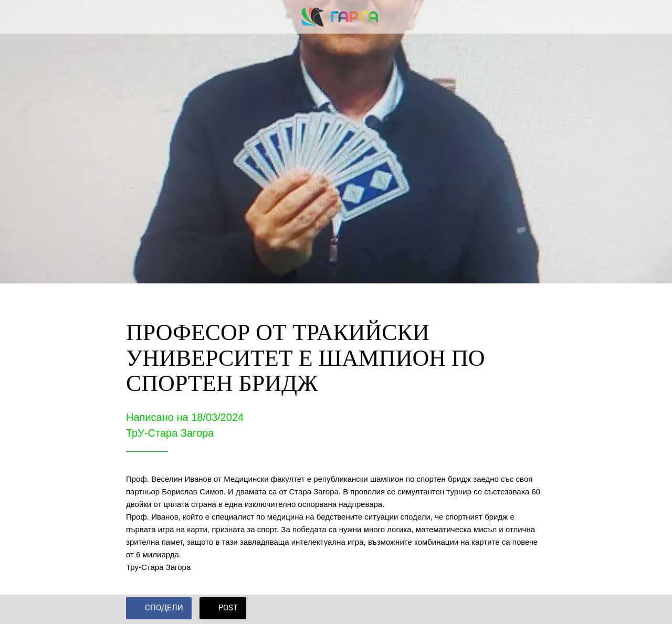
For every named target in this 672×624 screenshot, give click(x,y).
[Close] (17, 17)
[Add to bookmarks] (533, 609)
